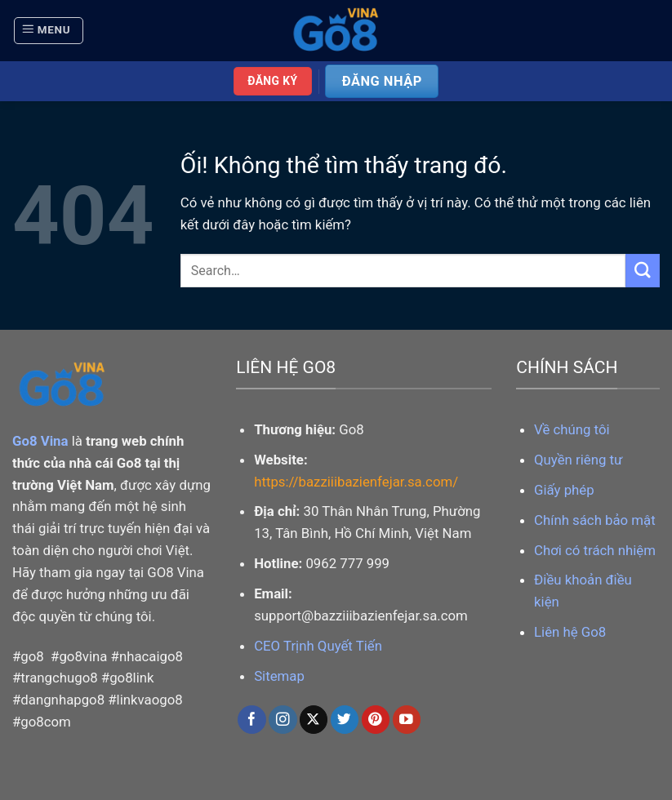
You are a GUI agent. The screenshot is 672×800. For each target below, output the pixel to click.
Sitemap (279, 676)
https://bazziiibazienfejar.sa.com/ (356, 482)
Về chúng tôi (572, 429)
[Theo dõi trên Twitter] (345, 720)
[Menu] (49, 31)
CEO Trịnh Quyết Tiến (318, 646)
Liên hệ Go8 (570, 632)
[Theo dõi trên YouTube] (407, 720)
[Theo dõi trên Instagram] (283, 720)
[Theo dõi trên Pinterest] (376, 720)
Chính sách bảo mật (595, 520)
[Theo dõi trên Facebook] (252, 720)
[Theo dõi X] (314, 720)
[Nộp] (643, 271)
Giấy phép (564, 490)
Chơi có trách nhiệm (595, 550)
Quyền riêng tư (578, 460)
